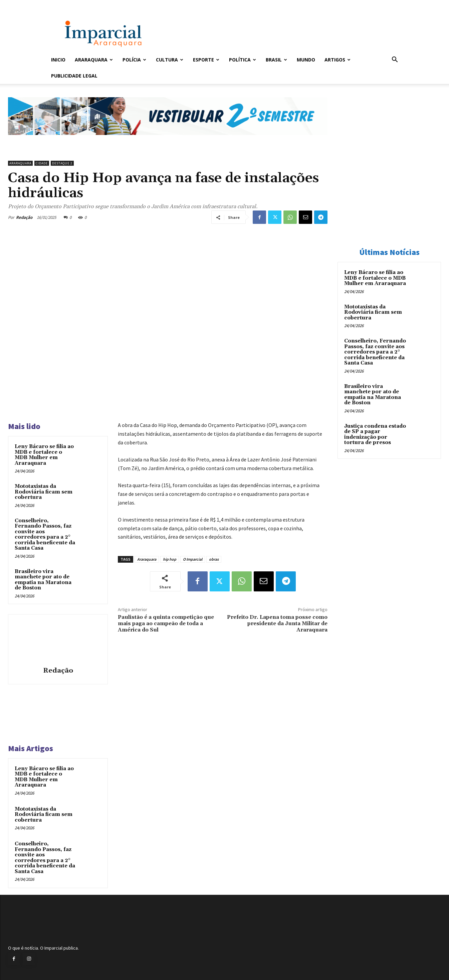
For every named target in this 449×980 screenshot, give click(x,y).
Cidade (42, 163)
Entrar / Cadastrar (62, 5)
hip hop (170, 559)
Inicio (58, 60)
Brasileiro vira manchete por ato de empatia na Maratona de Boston (43, 580)
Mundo (306, 60)
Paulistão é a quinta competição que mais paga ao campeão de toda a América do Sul (166, 623)
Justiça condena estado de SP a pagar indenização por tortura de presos (375, 435)
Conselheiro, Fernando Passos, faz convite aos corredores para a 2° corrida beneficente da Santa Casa (45, 535)
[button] (395, 60)
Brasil (276, 60)
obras (214, 559)
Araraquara (94, 60)
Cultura (170, 60)
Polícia (134, 60)
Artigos (338, 60)
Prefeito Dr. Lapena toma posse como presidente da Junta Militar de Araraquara (277, 623)
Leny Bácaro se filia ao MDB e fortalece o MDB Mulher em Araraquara (44, 455)
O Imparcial (193, 559)
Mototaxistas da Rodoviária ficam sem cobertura (44, 492)
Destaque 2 (62, 163)
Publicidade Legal (74, 76)
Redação (24, 217)
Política (243, 60)
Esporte (206, 60)
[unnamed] (168, 140)
